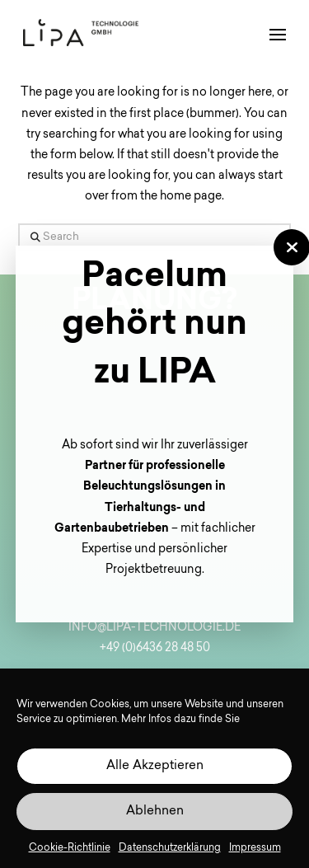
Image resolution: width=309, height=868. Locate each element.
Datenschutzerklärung (170, 853)
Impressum (255, 853)
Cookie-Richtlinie (70, 853)
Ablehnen (155, 816)
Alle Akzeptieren (155, 771)
